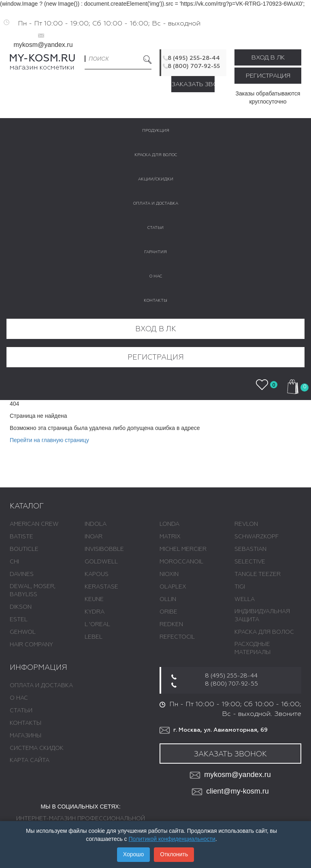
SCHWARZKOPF (257, 537)
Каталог (27, 506)
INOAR (94, 537)
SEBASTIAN (250, 549)
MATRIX (170, 537)
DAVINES (22, 574)
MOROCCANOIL (181, 562)
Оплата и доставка (41, 686)
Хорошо (134, 854)
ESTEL (19, 620)
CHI (14, 562)
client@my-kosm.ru (230, 792)
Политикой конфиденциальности (172, 839)
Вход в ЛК (268, 58)
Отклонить (174, 854)
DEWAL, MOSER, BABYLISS (33, 591)
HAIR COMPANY (31, 645)
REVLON (246, 524)
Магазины (26, 736)
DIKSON (21, 607)
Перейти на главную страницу (49, 440)
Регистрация (268, 76)
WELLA (245, 599)
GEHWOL (23, 632)
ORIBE (168, 612)
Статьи (21, 711)
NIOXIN (169, 574)
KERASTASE (101, 587)
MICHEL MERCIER (183, 549)
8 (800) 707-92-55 (194, 66)
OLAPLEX (173, 587)
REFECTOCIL (177, 637)
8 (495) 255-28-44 (194, 58)
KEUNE (94, 599)
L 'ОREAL (97, 625)
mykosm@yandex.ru (43, 45)
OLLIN (168, 599)
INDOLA (96, 524)
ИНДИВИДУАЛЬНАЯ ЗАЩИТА (262, 616)
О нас (19, 698)
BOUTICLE (24, 549)
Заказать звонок (193, 84)
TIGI (240, 587)
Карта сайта (30, 760)
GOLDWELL (101, 562)
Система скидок (37, 748)
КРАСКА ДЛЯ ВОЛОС (264, 632)
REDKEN (171, 625)
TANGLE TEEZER (258, 574)
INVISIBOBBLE (104, 549)
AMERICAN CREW (34, 524)
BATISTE (21, 537)
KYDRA (95, 612)
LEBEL (94, 637)
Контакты (26, 723)
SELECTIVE (250, 562)
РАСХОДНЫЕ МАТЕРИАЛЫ (252, 648)
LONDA (169, 524)
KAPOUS (97, 574)
